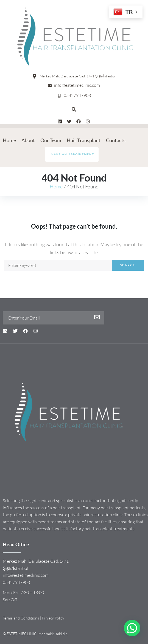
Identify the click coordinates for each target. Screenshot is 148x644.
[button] (132, 628)
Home (56, 186)
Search (128, 265)
